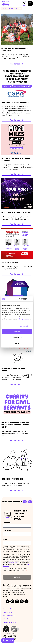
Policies (5, 619)
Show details (24, 326)
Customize (17, 338)
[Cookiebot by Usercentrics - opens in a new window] (20, 299)
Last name (11, 531)
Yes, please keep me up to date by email (17, 568)
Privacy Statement (24, 319)
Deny (17, 344)
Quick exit (8, 640)
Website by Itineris (9, 622)
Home (4, 8)
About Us (12, 8)
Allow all (17, 332)
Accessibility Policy (9, 616)
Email (9, 539)
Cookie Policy (7, 612)
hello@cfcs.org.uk (13, 563)
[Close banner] (31, 299)
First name (11, 522)
